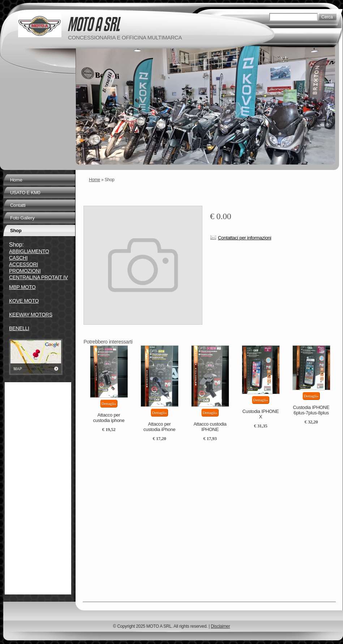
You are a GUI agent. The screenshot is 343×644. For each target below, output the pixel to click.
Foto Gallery (22, 218)
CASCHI (18, 258)
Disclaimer (220, 626)
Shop (16, 231)
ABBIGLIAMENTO (29, 251)
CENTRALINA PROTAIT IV (38, 277)
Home (95, 180)
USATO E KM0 (25, 193)
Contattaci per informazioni (245, 238)
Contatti (18, 205)
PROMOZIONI (25, 271)
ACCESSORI (23, 264)
